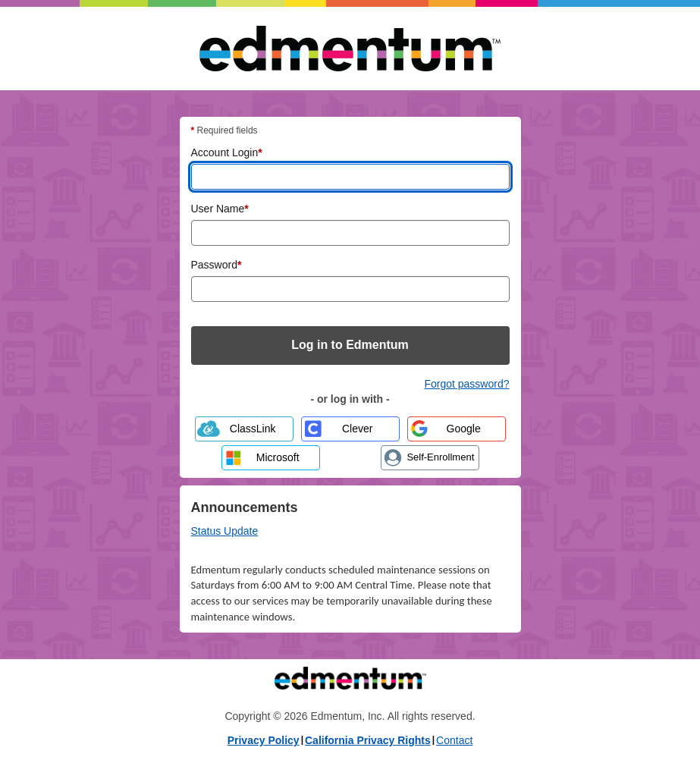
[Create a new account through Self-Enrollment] (430, 458)
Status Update (225, 531)
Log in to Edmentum (350, 345)
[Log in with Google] (457, 429)
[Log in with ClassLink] (244, 429)
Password (217, 264)
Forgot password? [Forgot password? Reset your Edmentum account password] (466, 384)
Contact (454, 740)
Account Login (227, 152)
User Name (220, 208)
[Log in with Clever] (350, 429)
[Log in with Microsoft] (271, 458)
